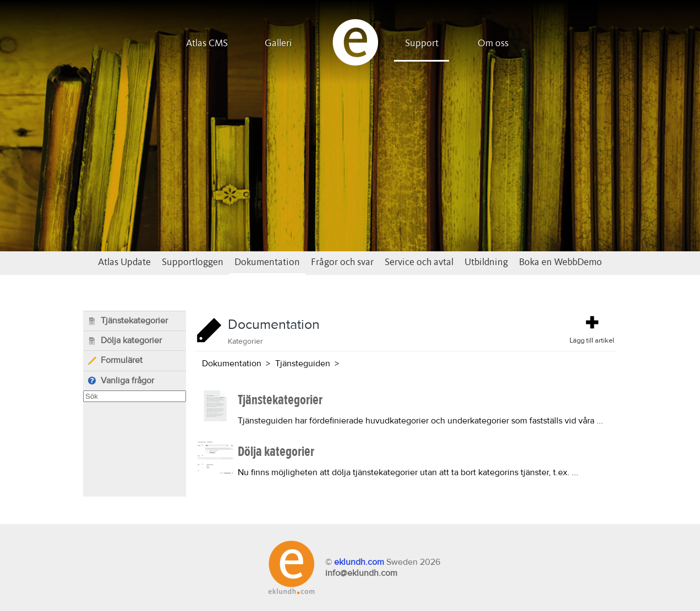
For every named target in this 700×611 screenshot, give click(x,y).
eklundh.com (359, 562)
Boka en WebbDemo (560, 262)
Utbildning (486, 262)
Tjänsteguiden (303, 364)
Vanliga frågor (121, 381)
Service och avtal (419, 262)
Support (422, 43)
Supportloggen (193, 262)
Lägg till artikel (592, 329)
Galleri (278, 43)
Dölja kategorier (125, 341)
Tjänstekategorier (128, 321)
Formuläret (115, 360)
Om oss (493, 43)
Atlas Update (124, 262)
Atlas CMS (207, 43)
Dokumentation (267, 262)
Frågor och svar (342, 262)
